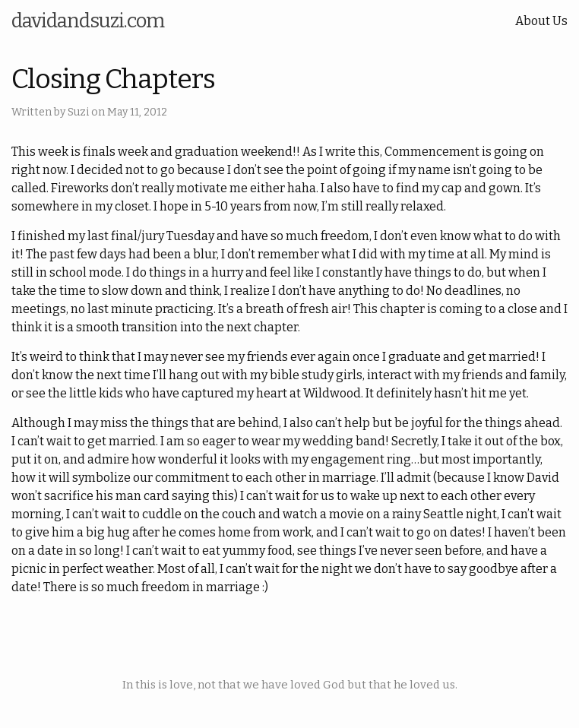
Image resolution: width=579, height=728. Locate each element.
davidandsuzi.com (88, 21)
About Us (541, 21)
